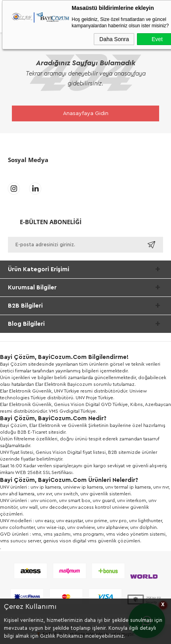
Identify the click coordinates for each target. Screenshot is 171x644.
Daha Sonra (114, 39)
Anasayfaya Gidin (86, 113)
